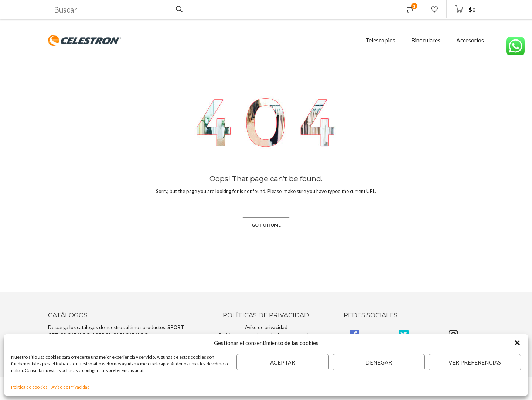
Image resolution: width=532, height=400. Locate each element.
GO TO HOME (266, 225)
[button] (517, 343)
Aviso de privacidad (266, 327)
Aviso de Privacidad (71, 387)
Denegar (379, 362)
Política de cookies (29, 387)
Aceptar (283, 362)
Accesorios (470, 40)
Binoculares (426, 40)
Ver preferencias (475, 362)
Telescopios (380, 40)
